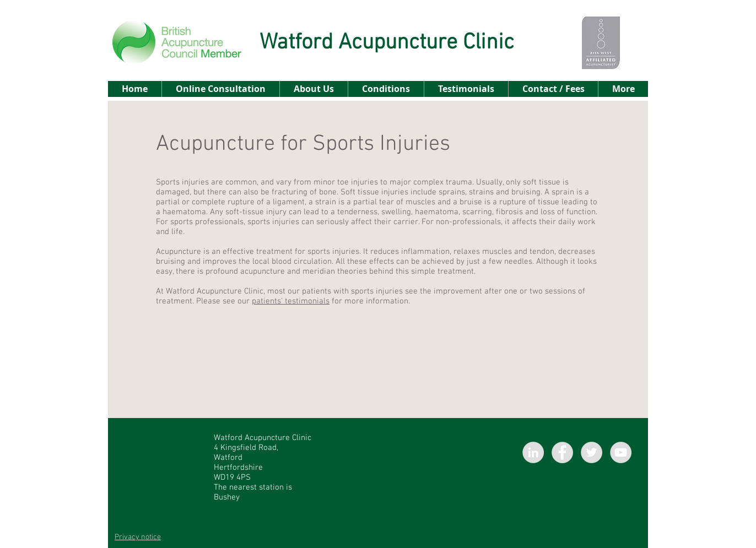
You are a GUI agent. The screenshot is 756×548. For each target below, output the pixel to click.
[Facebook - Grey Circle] (562, 452)
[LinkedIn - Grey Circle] (533, 452)
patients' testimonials (291, 301)
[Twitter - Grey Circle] (592, 452)
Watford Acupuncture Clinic (387, 43)
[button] (386, 89)
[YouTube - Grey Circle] (621, 452)
